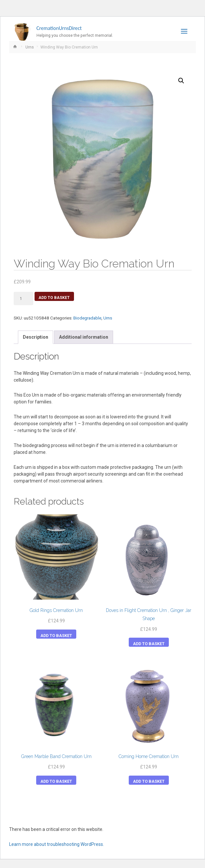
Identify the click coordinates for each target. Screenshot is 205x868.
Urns (30, 47)
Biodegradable (87, 318)
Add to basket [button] (56, 636)
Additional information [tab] (84, 337)
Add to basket (54, 298)
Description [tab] (36, 337)
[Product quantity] (24, 298)
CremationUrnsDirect (59, 28)
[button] (181, 81)
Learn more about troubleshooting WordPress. (57, 844)
